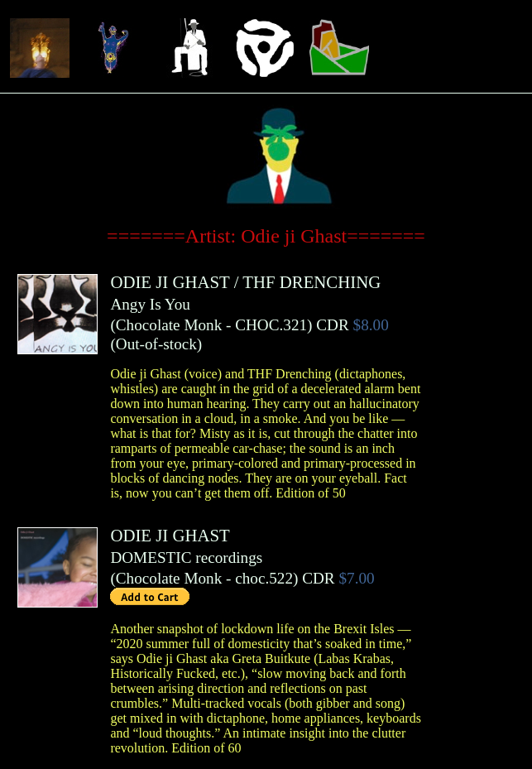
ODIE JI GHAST (170, 282)
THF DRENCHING (312, 282)
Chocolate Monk (169, 325)
